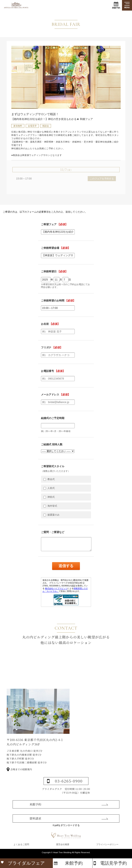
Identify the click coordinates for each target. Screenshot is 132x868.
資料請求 (35, 831)
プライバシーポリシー (107, 848)
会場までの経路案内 (21, 783)
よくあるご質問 (21, 848)
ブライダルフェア (26, 863)
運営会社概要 (63, 848)
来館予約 (116, 5)
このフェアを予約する (102, 179)
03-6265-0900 (69, 795)
